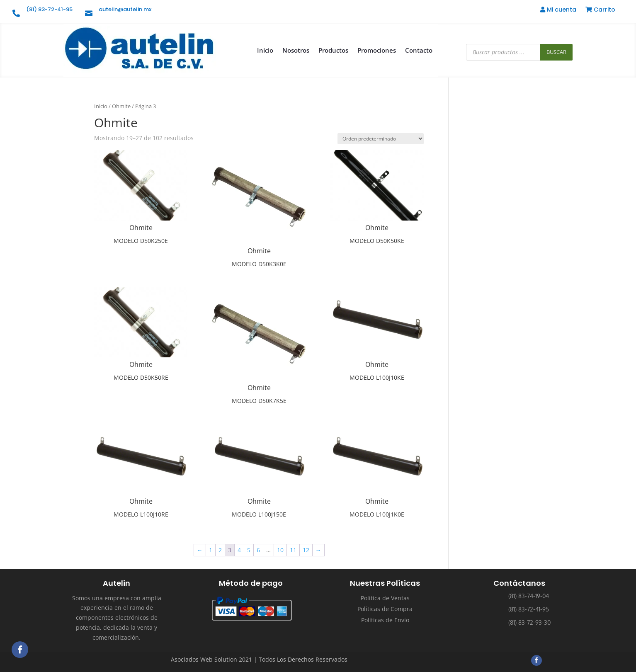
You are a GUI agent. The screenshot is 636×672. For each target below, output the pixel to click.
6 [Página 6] (258, 550)
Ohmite (121, 106)
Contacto (419, 50)
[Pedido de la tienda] (381, 139)
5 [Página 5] (249, 550)
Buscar (556, 52)
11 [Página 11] (293, 550)
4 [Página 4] (239, 550)
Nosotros (296, 50)
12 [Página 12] (306, 550)
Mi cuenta (558, 10)
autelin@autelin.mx (125, 9)
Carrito (600, 10)
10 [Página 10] (280, 550)
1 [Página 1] (211, 550)
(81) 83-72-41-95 (49, 9)
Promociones (377, 50)
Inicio (265, 50)
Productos (333, 50)
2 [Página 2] (220, 550)
